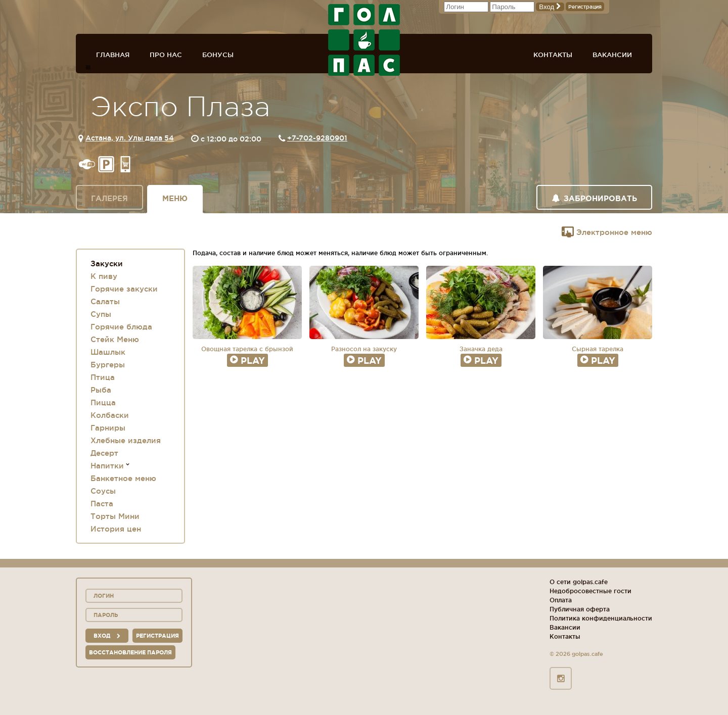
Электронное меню (607, 232)
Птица (103, 377)
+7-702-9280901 (317, 138)
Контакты (553, 55)
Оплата (561, 600)
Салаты (105, 301)
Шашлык (108, 352)
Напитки (107, 466)
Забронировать (594, 198)
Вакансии (612, 55)
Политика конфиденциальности (601, 618)
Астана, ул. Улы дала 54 (130, 138)
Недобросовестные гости (590, 591)
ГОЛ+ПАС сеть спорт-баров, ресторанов (364, 40)
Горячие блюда (121, 327)
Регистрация (585, 7)
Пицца (103, 402)
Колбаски (110, 415)
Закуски (107, 264)
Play (247, 360)
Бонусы (218, 55)
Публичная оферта (580, 609)
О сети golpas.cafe (579, 582)
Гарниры (108, 428)
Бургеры (108, 365)
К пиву (104, 276)
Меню (175, 198)
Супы (101, 314)
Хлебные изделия (126, 440)
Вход (550, 7)
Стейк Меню (115, 339)
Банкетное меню (123, 478)
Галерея (109, 198)
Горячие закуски (124, 289)
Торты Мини (115, 516)
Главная (113, 55)
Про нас (166, 55)
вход (107, 636)
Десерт (104, 453)
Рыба (101, 390)
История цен (116, 529)
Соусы (103, 491)
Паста (102, 504)
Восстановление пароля (130, 652)
